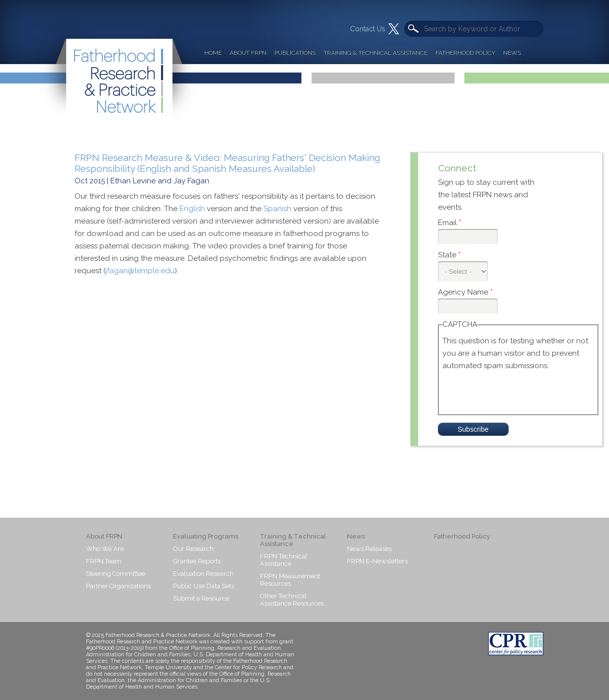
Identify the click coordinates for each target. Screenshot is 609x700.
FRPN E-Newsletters (377, 561)
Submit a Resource (201, 598)
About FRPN (248, 53)
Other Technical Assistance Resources (292, 600)
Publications (295, 53)
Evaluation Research (203, 574)
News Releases (369, 549)
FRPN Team (104, 561)
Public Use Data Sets (204, 586)
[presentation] (518, 391)
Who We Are (105, 549)
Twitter (394, 29)
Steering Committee (116, 574)
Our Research (193, 549)
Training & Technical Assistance (376, 53)
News (512, 53)
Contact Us (368, 29)
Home (213, 53)
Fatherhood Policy (465, 53)
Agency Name (465, 292)
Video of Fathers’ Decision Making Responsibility (234, 377)
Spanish (277, 209)
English (192, 209)
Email (450, 223)
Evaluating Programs (206, 536)
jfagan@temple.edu (140, 271)
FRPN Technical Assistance (284, 560)
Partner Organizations (118, 586)
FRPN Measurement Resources (290, 580)
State (449, 255)
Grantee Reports (197, 561)
